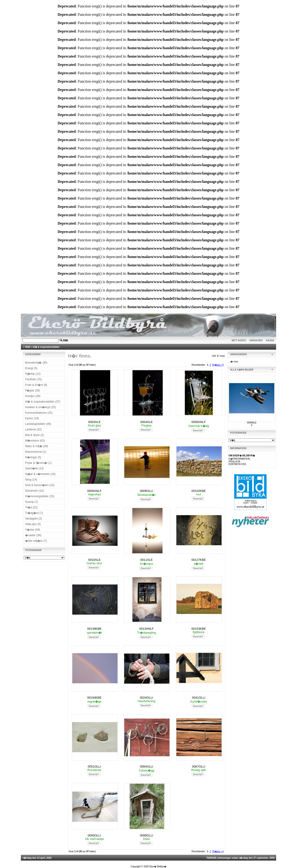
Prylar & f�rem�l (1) (38, 463)
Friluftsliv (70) (33, 379)
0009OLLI (147, 491)
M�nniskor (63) (35, 441)
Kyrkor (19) (32, 418)
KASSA (270, 340)
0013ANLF (146, 629)
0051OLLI (94, 766)
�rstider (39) (33, 535)
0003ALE (94, 422)
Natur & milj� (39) (37, 446)
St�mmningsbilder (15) (40, 496)
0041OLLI (199, 698)
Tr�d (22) (31, 507)
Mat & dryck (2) (34, 435)
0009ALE (252, 423)
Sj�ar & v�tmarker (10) (40, 474)
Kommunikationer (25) (39, 413)
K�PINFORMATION (239, 459)
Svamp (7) (31, 502)
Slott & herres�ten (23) (40, 485)
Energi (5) (31, 368)
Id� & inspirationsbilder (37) (43, 402)
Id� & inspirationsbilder (46, 347)
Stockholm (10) (34, 491)
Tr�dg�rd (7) (34, 513)
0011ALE (147, 560)
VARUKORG (256, 340)
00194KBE (94, 698)
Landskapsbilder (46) (38, 424)
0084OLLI (147, 766)
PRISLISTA (234, 462)
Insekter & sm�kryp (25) (40, 407)
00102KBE (199, 491)
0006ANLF (199, 422)
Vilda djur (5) (33, 524)
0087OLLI (199, 766)
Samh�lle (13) (34, 468)
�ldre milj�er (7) (36, 541)
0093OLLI (94, 835)
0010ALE (94, 560)
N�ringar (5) (33, 457)
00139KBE (94, 629)
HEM (28, 347)
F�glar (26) (32, 390)
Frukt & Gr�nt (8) (36, 385)
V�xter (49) (33, 530)
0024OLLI (147, 698)
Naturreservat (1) (36, 452)
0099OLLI (147, 835)
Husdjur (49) (33, 396)
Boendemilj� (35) (36, 363)
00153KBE (199, 629)
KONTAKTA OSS (237, 464)
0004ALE (147, 422)
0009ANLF (94, 491)
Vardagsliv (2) (34, 519)
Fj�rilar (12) (33, 374)
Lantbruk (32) (33, 429)
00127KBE (199, 560)
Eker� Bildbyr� (158, 866)
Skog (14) (31, 480)
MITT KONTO (239, 340)
